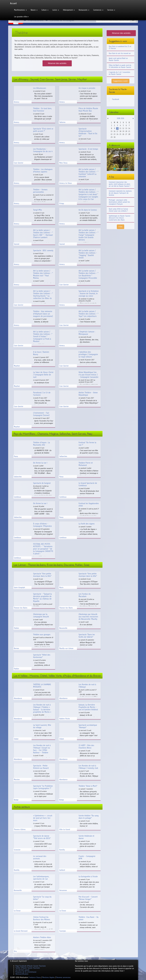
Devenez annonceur (63, 977)
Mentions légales (48, 977)
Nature (34, 10)
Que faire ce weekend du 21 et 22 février (120, 47)
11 (120, 128)
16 (114, 131)
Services (111, 10)
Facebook (116, 99)
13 (126, 128)
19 (123, 131)
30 (114, 137)
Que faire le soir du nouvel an (120, 53)
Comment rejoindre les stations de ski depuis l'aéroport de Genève (120, 193)
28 (129, 134)
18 (120, 131)
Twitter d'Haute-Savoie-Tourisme (28, 968)
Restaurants (84, 10)
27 (126, 134)
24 (117, 134)
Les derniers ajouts (22, 970)
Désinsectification (22, 974)
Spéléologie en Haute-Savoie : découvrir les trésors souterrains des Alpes (120, 218)
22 (112, 134)
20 (126, 131)
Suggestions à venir (120, 81)
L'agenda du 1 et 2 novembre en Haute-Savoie (120, 73)
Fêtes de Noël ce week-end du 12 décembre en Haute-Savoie (120, 66)
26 (123, 134)
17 (117, 131)
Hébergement (69, 10)
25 (120, 134)
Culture (45, 10)
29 (112, 137)
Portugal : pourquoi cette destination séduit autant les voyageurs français (119, 202)
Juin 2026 (121, 118)
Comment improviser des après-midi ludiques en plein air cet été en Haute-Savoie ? (120, 184)
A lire (121, 227)
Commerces (98, 10)
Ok (133, 20)
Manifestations (20, 10)
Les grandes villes (21, 17)
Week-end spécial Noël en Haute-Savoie (118, 59)
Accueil (13, 3)
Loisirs (56, 10)
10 (117, 128)
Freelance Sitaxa (35, 977)
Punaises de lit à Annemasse (26, 972)
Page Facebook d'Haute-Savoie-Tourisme (31, 966)
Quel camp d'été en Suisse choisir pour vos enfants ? (118, 210)
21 (129, 131)
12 (123, 128)
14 (129, 128)
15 (112, 131)
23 (114, 134)
